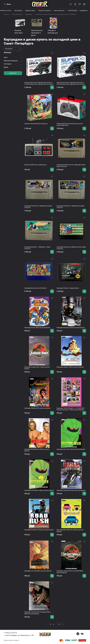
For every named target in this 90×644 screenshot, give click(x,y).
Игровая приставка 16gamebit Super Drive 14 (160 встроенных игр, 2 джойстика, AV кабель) (39, 83)
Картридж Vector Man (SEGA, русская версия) (71, 449)
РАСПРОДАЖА (73, 11)
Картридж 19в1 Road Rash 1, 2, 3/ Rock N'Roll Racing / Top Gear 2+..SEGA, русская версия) (70, 409)
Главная (6, 14)
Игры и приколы (60, 11)
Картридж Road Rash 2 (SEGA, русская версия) (39, 530)
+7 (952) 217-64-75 (10, 633)
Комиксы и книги (6, 11)
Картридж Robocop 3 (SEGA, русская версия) (71, 328)
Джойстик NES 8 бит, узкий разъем (35, 165)
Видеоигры (29, 14)
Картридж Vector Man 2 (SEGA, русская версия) (39, 490)
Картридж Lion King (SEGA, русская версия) (38, 571)
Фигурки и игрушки (45, 11)
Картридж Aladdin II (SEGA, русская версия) (70, 367)
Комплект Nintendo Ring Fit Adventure (36, 124)
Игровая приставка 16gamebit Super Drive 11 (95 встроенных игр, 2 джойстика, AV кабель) (71, 83)
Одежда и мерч (31, 11)
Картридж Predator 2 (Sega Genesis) (68, 288)
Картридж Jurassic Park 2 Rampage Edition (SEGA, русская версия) (37, 613)
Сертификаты (84, 11)
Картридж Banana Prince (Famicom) (35, 288)
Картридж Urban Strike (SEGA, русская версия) (71, 490)
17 (59, 624)
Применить (13, 73)
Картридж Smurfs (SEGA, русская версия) (37, 328)
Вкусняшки (19, 11)
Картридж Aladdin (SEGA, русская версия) (37, 408)
